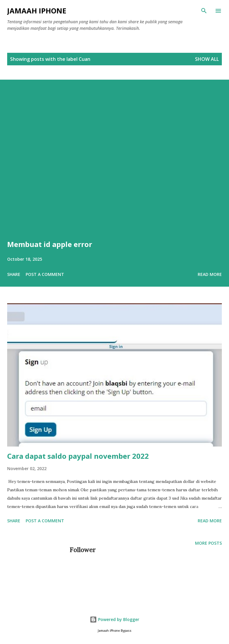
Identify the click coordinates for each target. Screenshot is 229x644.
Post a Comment (45, 274)
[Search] (204, 11)
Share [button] (14, 274)
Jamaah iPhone (37, 11)
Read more (210, 274)
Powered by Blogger (114, 619)
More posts (208, 543)
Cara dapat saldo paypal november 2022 (78, 456)
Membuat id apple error (50, 244)
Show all (207, 59)
